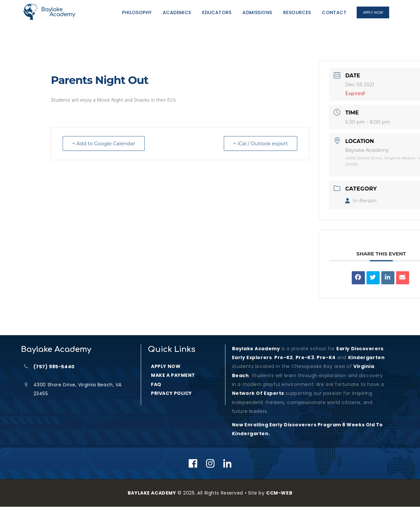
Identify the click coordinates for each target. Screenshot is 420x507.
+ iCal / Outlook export (261, 143)
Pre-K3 (305, 357)
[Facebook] (193, 463)
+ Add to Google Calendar (104, 143)
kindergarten (367, 357)
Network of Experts (258, 393)
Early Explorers (252, 357)
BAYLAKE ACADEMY (152, 493)
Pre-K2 (283, 357)
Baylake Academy (256, 349)
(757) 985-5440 (54, 367)
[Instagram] (210, 463)
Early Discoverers (360, 349)
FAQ (156, 384)
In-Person (361, 201)
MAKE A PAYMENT (173, 375)
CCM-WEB (279, 493)
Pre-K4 (326, 357)
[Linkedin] (228, 463)
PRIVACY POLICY (171, 393)
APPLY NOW (166, 366)
